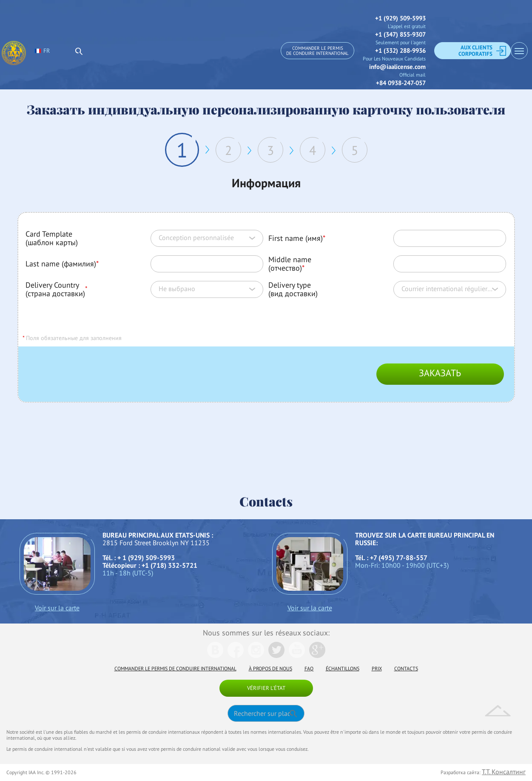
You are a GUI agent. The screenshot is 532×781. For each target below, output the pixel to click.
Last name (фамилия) (62, 264)
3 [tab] (270, 150)
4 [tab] (313, 150)
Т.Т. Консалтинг (504, 772)
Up (498, 711)
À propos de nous (270, 668)
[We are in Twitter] (276, 655)
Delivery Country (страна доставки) (55, 289)
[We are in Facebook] (236, 655)
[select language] (74, 51)
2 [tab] (228, 150)
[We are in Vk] (215, 655)
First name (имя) (297, 238)
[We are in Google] (317, 655)
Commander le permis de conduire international (317, 51)
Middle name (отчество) (290, 264)
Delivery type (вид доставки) (293, 289)
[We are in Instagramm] (256, 655)
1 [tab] (182, 150)
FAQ (309, 668)
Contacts (406, 668)
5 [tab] (355, 150)
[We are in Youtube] (297, 655)
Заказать (440, 373)
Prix (377, 668)
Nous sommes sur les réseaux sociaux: (266, 633)
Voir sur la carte (57, 608)
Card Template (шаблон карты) (52, 238)
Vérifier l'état (266, 688)
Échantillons (343, 668)
